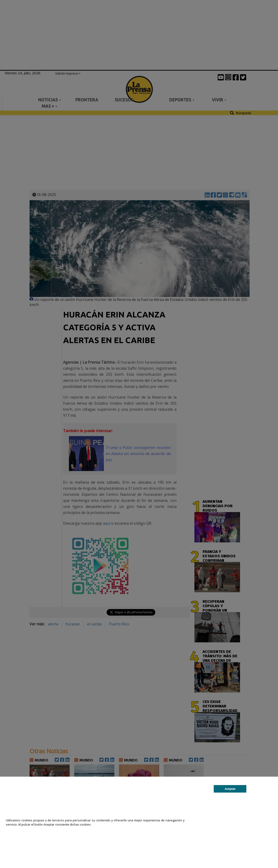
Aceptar (230, 789)
